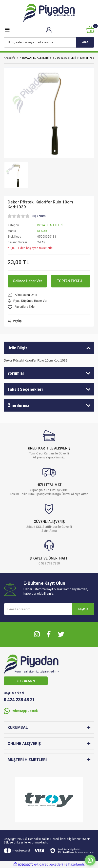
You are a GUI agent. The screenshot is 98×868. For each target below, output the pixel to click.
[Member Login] (49, 29)
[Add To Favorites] (49, 307)
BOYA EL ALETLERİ (50, 225)
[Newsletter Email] (49, 609)
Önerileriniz (18, 406)
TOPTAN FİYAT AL (71, 281)
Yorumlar (16, 373)
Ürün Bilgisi (18, 348)
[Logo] (49, 13)
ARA (85, 42)
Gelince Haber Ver (28, 281)
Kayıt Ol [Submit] (83, 609)
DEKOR (42, 231)
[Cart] (90, 30)
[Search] (49, 42)
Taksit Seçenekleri (25, 389)
